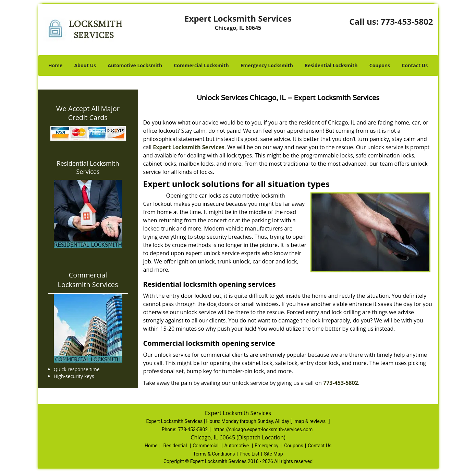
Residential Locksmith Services (88, 167)
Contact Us (415, 65)
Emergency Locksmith (267, 65)
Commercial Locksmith (201, 65)
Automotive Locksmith (135, 65)
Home (55, 65)
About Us (85, 65)
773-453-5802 (407, 21)
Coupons (380, 65)
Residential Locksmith (331, 65)
